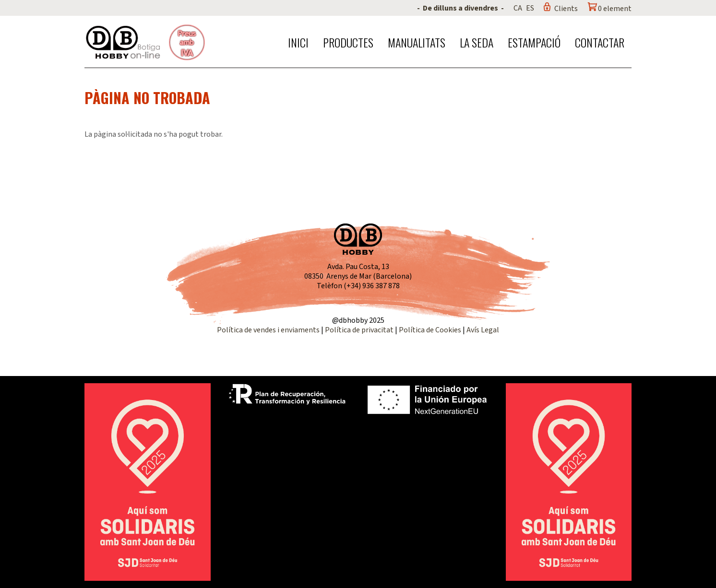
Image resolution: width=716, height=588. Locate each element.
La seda (477, 42)
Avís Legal (483, 330)
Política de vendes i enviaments (268, 330)
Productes (348, 42)
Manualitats (417, 42)
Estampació (534, 42)
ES (530, 8)
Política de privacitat (359, 330)
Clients (566, 9)
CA (518, 8)
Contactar (600, 42)
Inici (298, 42)
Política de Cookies (430, 330)
